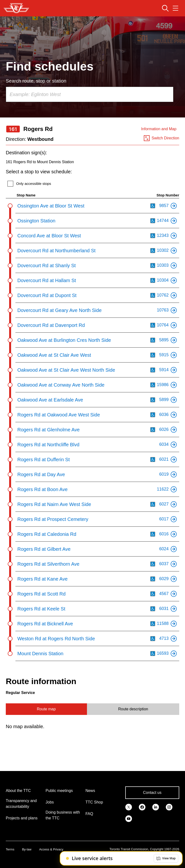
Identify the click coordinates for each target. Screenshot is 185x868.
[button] (166, 858)
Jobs (50, 802)
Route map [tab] (46, 709)
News (90, 791)
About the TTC (18, 791)
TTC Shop (94, 802)
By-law (27, 849)
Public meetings (59, 791)
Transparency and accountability (21, 804)
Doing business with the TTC (63, 815)
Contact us (152, 793)
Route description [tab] (133, 709)
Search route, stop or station (36, 81)
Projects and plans (22, 818)
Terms (10, 849)
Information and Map (159, 129)
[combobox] (90, 94)
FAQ (89, 814)
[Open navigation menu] (175, 8)
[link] (129, 807)
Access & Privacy (51, 849)
